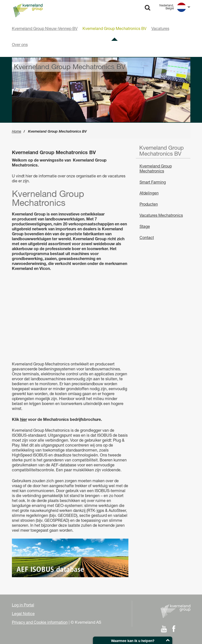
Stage (145, 226)
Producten (149, 204)
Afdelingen (149, 193)
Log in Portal (23, 605)
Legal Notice (23, 614)
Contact (147, 238)
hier (24, 419)
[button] (133, 640)
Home (17, 131)
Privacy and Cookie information (40, 622)
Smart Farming (153, 182)
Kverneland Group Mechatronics (156, 168)
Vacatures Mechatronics (161, 215)
